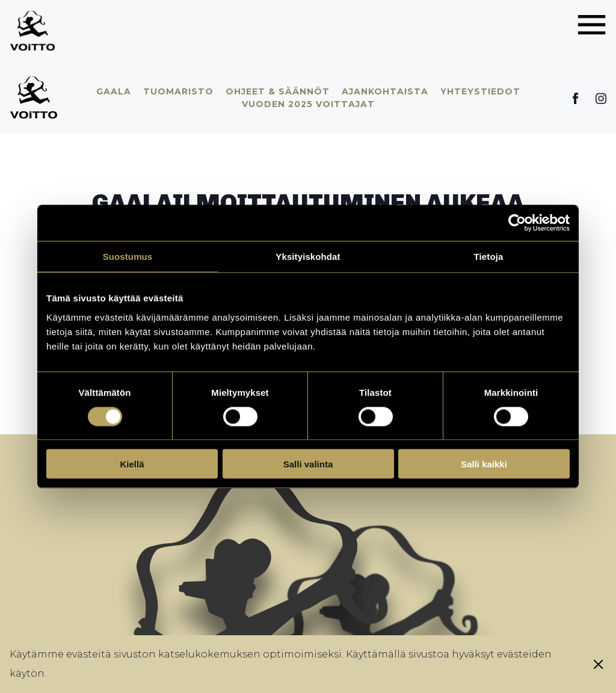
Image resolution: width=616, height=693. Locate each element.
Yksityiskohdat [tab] (308, 257)
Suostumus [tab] (128, 257)
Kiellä (132, 464)
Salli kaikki (484, 464)
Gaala (114, 91)
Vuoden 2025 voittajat (308, 104)
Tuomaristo (178, 91)
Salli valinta (308, 464)
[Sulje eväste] (598, 664)
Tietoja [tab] (489, 257)
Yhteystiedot (480, 91)
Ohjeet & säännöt (278, 91)
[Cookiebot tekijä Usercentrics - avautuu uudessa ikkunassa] (517, 223)
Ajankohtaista (385, 91)
